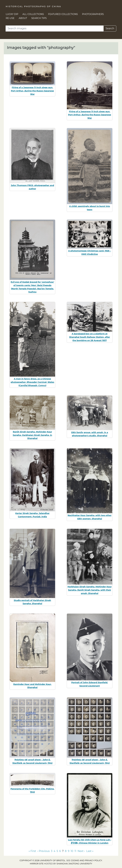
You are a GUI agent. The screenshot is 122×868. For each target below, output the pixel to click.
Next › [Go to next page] (81, 851)
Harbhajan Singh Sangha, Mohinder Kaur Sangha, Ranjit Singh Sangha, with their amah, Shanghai (90, 590)
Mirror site (37, 864)
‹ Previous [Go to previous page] (43, 851)
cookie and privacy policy (86, 860)
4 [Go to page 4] (55, 851)
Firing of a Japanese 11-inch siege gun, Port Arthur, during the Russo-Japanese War (32, 91)
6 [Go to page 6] (60, 851)
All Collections (33, 14)
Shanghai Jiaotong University (74, 864)
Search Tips (39, 18)
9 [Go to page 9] (69, 851)
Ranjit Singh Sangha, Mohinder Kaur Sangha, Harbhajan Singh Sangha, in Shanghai (32, 435)
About (23, 18)
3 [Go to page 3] (52, 851)
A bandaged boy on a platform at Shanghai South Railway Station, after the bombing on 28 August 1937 (90, 337)
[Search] (55, 28)
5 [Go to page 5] (57, 851)
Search (110, 28)
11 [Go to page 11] (75, 851)
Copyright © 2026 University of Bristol (42, 860)
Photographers (93, 14)
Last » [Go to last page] (90, 851)
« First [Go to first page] (32, 851)
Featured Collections (63, 14)
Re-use (10, 18)
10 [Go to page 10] (72, 851)
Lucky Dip (12, 14)
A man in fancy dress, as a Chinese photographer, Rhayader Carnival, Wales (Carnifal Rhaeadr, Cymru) (32, 382)
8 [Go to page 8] (66, 851)
